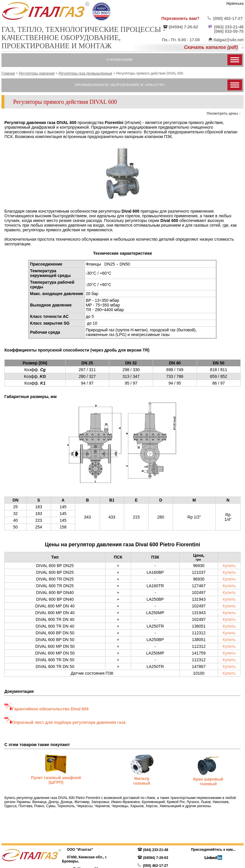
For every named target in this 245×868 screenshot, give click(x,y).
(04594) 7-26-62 (183, 27)
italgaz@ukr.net (228, 40)
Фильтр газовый (142, 781)
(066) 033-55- (227, 31)
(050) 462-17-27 (228, 18)
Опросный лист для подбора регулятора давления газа (69, 722)
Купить (229, 566)
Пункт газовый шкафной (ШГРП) (56, 780)
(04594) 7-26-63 (156, 858)
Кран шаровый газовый (208, 781)
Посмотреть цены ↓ (224, 113)
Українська (235, 4)
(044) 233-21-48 (156, 850)
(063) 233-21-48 (229, 27)
